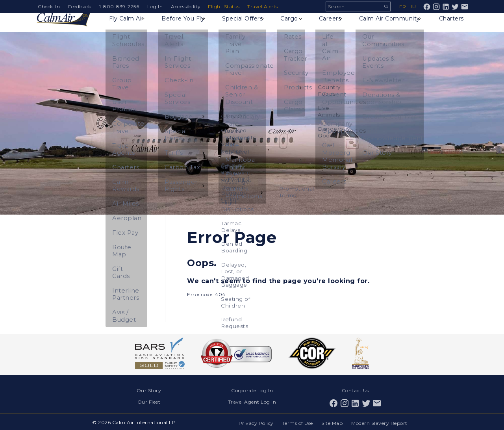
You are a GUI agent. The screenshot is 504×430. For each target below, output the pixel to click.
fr (403, 6)
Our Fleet (149, 401)
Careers (330, 26)
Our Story (149, 390)
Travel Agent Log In (252, 401)
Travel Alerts (264, 6)
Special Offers (245, 26)
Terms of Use (296, 421)
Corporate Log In (252, 390)
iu (413, 6)
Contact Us (355, 390)
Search (386, 6)
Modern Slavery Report (380, 421)
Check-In (49, 6)
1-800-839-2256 (119, 6)
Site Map (332, 421)
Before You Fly (185, 26)
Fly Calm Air (128, 26)
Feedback (80, 6)
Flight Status (225, 6)
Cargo (292, 26)
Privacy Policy (254, 421)
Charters (451, 26)
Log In (155, 6)
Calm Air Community (390, 26)
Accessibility (186, 6)
